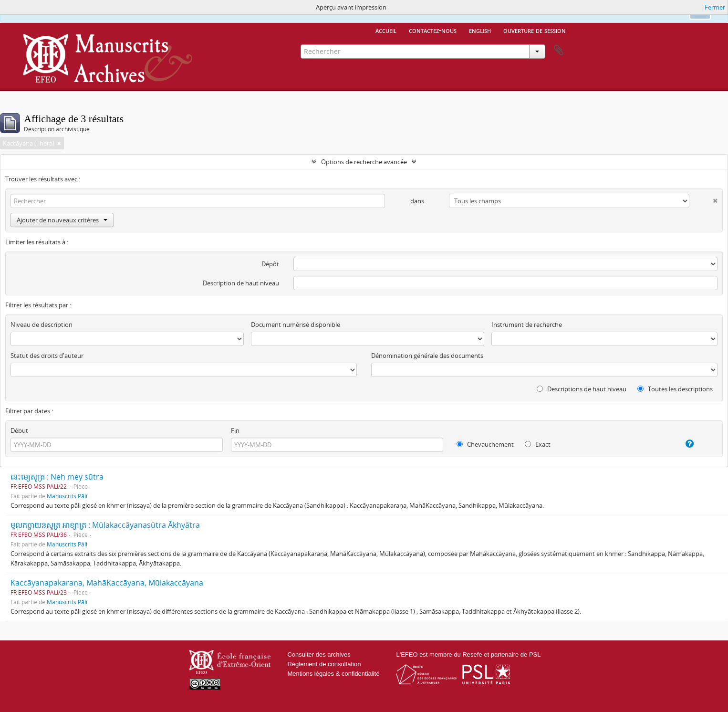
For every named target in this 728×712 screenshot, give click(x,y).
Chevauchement (485, 444)
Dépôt (270, 264)
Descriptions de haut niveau (582, 389)
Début (19, 430)
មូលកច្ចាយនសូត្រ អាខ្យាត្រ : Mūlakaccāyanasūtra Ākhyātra (105, 525)
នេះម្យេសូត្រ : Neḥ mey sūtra (57, 477)
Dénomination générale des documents (427, 356)
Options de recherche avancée (364, 162)
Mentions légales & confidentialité (333, 674)
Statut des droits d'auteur (47, 356)
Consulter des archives (319, 654)
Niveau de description (42, 325)
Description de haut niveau (241, 283)
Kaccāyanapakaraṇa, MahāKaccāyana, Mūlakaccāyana (107, 583)
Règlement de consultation (324, 664)
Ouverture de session (535, 30)
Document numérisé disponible (296, 325)
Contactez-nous (433, 30)
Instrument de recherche (527, 325)
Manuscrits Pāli (67, 496)
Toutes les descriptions (675, 389)
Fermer (715, 7)
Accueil (386, 30)
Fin (235, 430)
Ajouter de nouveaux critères (62, 220)
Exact (538, 444)
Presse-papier (559, 51)
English (480, 30)
